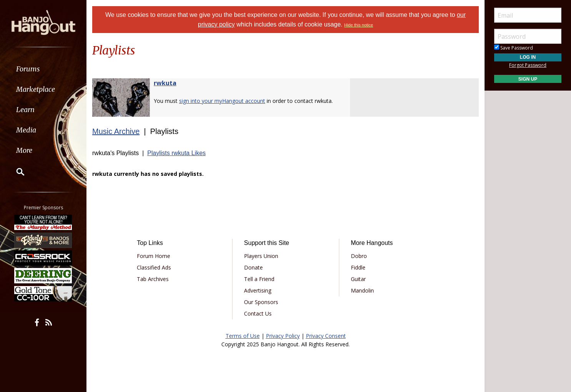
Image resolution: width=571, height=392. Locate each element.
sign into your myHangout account (222, 101)
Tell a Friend (259, 279)
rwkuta (165, 83)
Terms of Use (243, 336)
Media (26, 130)
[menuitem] (43, 69)
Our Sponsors (261, 302)
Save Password (514, 48)
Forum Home (154, 256)
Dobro (359, 256)
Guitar (358, 279)
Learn (25, 110)
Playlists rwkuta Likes (176, 153)
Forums (28, 69)
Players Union (261, 256)
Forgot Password (528, 65)
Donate (253, 267)
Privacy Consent (326, 336)
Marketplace (36, 89)
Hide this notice (359, 25)
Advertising (258, 290)
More (24, 150)
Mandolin (362, 290)
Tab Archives (153, 279)
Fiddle (358, 267)
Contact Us (258, 313)
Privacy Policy (283, 336)
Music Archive (116, 131)
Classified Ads (154, 267)
